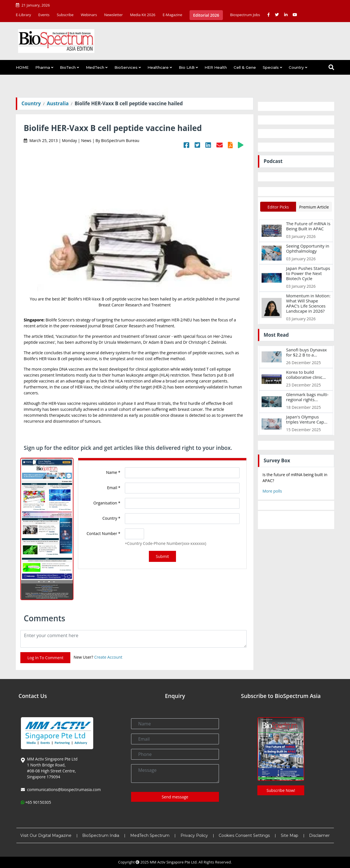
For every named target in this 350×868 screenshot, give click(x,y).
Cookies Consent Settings (244, 835)
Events (44, 15)
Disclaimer (319, 835)
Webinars (89, 15)
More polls (272, 491)
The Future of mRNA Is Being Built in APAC (308, 226)
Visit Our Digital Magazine (46, 835)
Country (296, 67)
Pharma (43, 67)
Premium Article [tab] (314, 207)
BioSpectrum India (101, 835)
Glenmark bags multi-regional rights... (307, 397)
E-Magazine (172, 15)
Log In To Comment (45, 658)
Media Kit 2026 (143, 15)
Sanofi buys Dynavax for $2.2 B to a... (306, 352)
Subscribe (65, 15)
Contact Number (104, 533)
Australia (58, 103)
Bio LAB (187, 67)
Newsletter (114, 15)
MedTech (95, 67)
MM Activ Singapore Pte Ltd (173, 862)
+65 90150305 (38, 802)
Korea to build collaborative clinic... (306, 375)
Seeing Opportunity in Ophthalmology (308, 248)
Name (113, 472)
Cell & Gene (245, 67)
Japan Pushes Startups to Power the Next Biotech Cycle (308, 273)
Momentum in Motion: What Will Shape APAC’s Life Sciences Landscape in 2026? (308, 303)
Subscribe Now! (281, 790)
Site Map (290, 835)
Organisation (107, 503)
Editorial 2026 (206, 15)
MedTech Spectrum (150, 835)
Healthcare (158, 67)
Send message (175, 797)
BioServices (126, 67)
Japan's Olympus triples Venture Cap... (307, 419)
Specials (271, 67)
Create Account (108, 657)
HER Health (216, 67)
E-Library (23, 15)
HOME (22, 67)
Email (114, 488)
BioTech (68, 67)
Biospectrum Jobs (245, 15)
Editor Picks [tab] (278, 207)
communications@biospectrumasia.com (64, 789)
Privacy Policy (194, 835)
